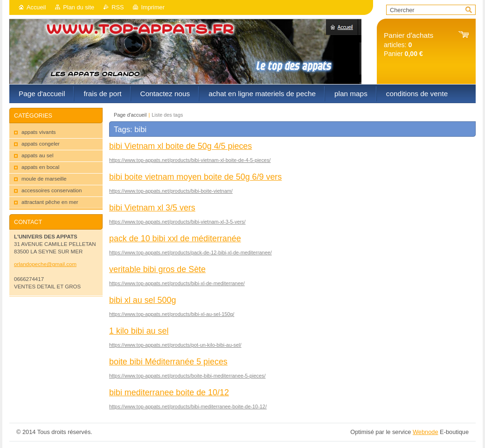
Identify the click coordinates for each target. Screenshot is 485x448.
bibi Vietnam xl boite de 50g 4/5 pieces (180, 146)
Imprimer (152, 7)
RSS (118, 7)
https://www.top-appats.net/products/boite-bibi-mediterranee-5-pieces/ (187, 376)
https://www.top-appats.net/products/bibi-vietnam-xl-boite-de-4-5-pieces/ (190, 160)
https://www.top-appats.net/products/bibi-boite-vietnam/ (171, 191)
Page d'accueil (130, 115)
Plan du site (79, 7)
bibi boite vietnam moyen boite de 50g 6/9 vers (195, 177)
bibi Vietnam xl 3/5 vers (152, 208)
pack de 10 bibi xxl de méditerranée (175, 238)
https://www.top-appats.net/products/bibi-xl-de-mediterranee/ (177, 283)
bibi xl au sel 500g (142, 300)
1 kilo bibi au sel (139, 331)
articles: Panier (409, 45)
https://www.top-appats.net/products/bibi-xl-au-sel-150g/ (172, 314)
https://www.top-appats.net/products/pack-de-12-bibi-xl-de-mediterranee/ (191, 252)
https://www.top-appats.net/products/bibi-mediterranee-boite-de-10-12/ (188, 406)
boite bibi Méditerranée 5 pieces (168, 362)
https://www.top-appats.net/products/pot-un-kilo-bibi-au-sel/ (175, 345)
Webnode (426, 432)
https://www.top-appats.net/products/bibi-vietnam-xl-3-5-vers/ (177, 222)
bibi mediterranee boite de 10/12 (169, 392)
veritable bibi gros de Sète (157, 269)
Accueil (36, 7)
